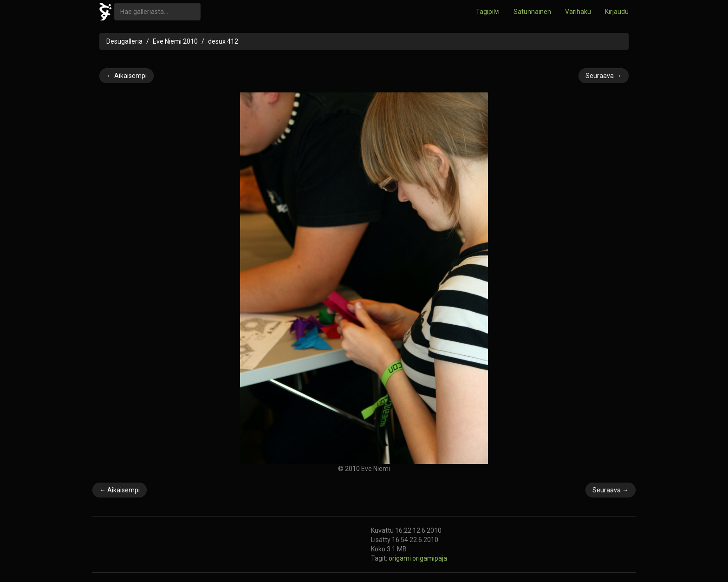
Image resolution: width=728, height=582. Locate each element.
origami (400, 558)
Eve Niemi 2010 (175, 41)
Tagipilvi (488, 12)
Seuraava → (604, 76)
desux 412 (223, 41)
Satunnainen (532, 12)
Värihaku (578, 12)
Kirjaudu (617, 12)
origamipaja (430, 558)
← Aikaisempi (127, 76)
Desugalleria (124, 41)
